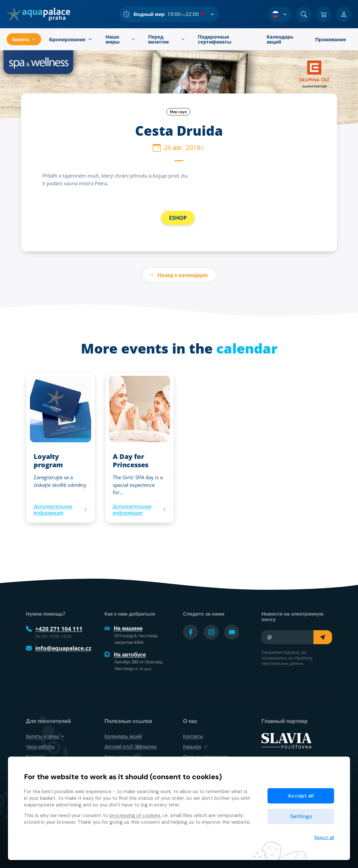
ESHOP (178, 218)
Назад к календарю (179, 275)
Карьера (195, 746)
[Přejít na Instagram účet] (211, 632)
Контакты (193, 736)
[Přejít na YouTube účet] (232, 632)
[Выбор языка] (280, 14)
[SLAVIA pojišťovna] (286, 740)
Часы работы (40, 746)
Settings (301, 816)
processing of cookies (135, 815)
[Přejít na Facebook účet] (190, 632)
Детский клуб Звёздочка (130, 746)
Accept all (301, 796)
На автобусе (125, 654)
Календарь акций (123, 736)
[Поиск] (304, 14)
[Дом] (38, 14)
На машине (124, 628)
